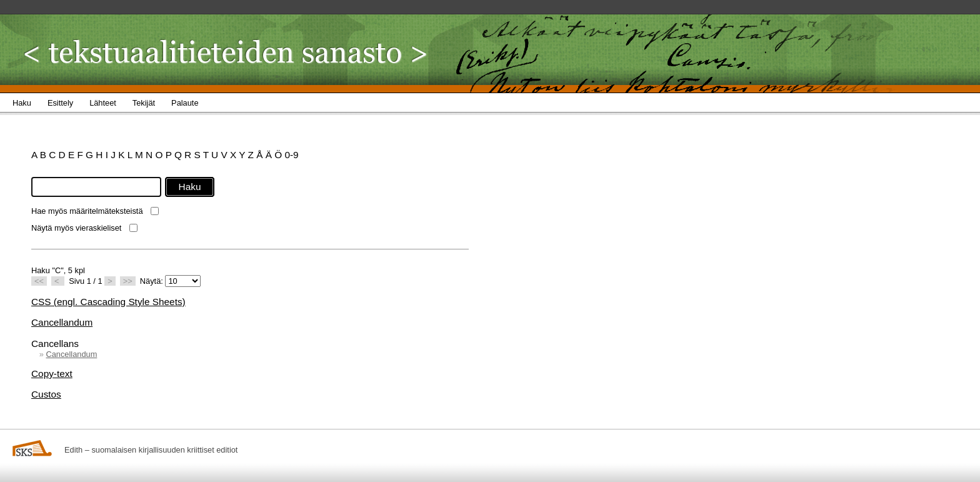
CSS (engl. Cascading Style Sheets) (108, 302)
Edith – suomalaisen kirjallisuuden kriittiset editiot (151, 450)
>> (128, 281)
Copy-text (52, 374)
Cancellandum (62, 322)
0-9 (291, 155)
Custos (46, 394)
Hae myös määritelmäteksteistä (87, 211)
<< (39, 281)
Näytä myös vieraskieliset (76, 228)
